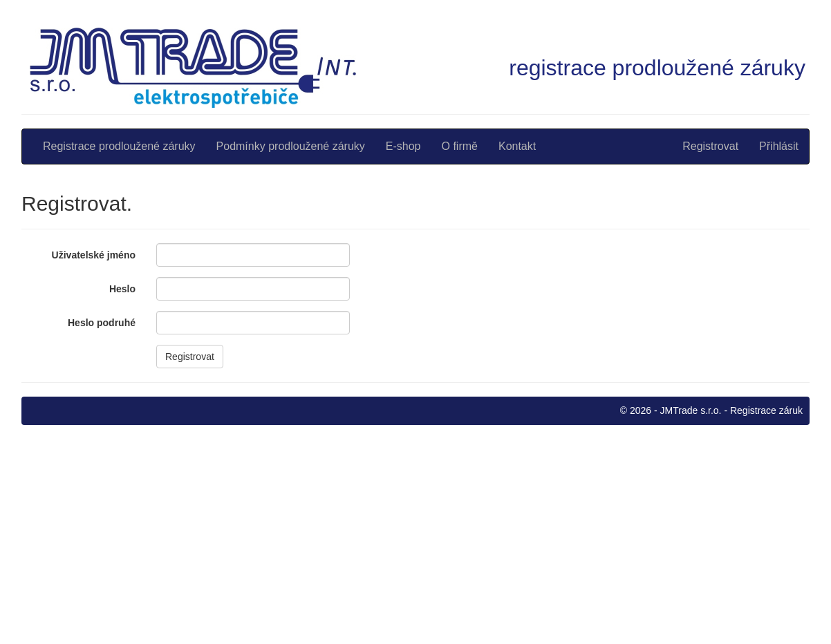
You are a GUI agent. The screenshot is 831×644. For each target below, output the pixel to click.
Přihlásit (779, 146)
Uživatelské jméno (94, 255)
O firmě (460, 146)
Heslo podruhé (102, 323)
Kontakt (517, 146)
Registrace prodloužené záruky (119, 146)
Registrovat (710, 146)
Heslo (122, 289)
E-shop (403, 146)
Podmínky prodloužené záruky (291, 146)
